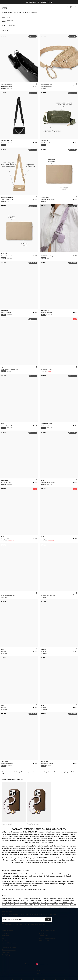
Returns (4, 941)
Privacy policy (6, 952)
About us (42, 933)
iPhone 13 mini (45, 903)
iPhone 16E (46, 899)
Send (48, 919)
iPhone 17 (5, 899)
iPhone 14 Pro (60, 901)
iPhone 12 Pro (54, 903)
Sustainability (43, 936)
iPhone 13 (16, 903)
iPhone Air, (32, 899)
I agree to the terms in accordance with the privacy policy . (26, 924)
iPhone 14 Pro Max (7, 903)
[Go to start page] (4, 7)
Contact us (5, 936)
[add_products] (36, 84)
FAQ (3, 938)
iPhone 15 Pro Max (44, 901)
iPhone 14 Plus (70, 901)
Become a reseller (45, 941)
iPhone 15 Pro (24, 901)
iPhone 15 (16, 901)
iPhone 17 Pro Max (23, 899)
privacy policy (42, 924)
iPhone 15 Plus (33, 901)
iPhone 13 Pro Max (34, 903)
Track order (5, 933)
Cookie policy (6, 955)
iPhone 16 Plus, (70, 899)
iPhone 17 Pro (12, 899)
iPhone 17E (39, 899)
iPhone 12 (62, 903)
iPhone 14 (53, 901)
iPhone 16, (53, 899)
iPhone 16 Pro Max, (7, 901)
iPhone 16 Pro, (61, 899)
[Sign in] (67, 7)
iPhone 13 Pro (24, 903)
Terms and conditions (9, 950)
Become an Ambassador (47, 938)
